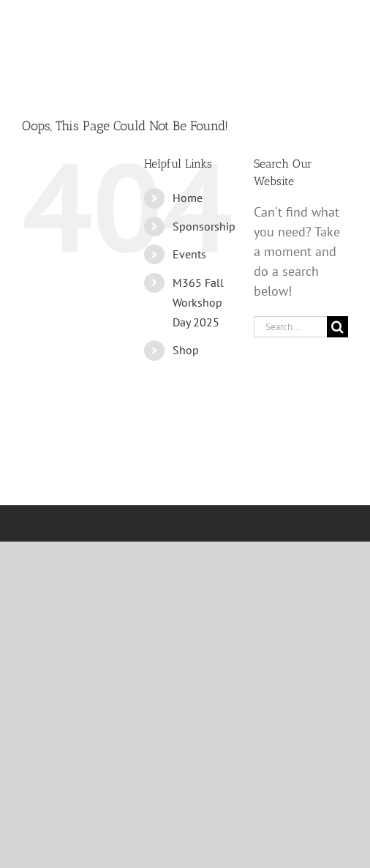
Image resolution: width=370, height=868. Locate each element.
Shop (186, 350)
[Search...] (290, 327)
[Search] (337, 327)
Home (188, 198)
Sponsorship (204, 226)
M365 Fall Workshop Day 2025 (198, 302)
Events (189, 254)
